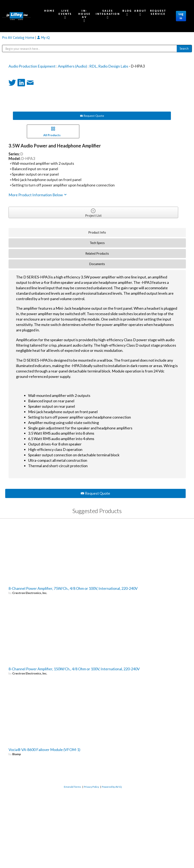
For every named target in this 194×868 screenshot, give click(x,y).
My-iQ (43, 38)
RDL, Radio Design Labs (109, 66)
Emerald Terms (73, 787)
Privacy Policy (91, 787)
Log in (181, 16)
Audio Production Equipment (32, 66)
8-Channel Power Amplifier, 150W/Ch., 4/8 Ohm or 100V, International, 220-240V (74, 669)
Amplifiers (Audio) (72, 66)
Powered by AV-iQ (112, 787)
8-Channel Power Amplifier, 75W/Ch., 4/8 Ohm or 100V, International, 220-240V (73, 588)
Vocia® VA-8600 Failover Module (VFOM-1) (44, 750)
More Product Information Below (38, 195)
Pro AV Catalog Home (19, 38)
